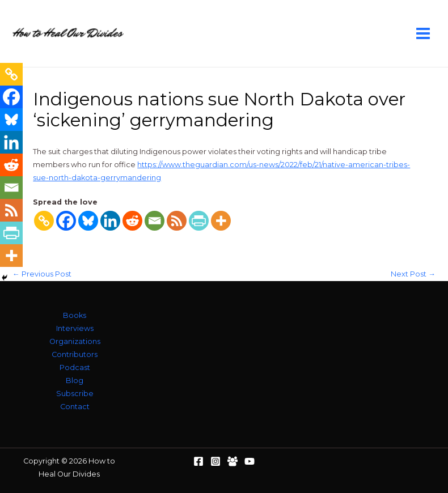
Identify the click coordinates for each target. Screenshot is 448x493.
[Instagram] (215, 461)
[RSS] (177, 221)
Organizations (75, 341)
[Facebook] (66, 221)
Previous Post (42, 275)
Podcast (75, 367)
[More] (221, 221)
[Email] (155, 221)
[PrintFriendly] (199, 221)
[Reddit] (132, 221)
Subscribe (75, 394)
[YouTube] (250, 461)
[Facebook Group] (233, 461)
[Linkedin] (110, 221)
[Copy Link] (44, 221)
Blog (75, 381)
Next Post (413, 275)
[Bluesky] (88, 221)
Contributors (75, 354)
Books (75, 315)
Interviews (75, 328)
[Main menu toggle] (423, 33)
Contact (75, 407)
